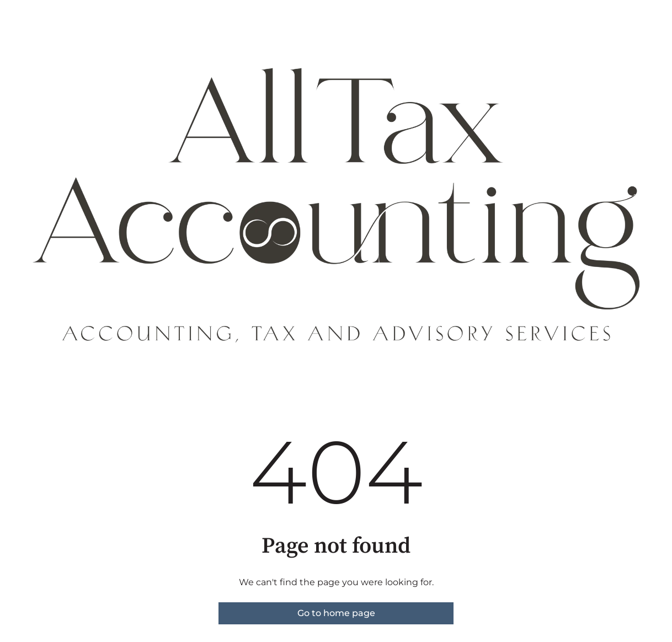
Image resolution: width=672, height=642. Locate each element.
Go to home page (336, 613)
